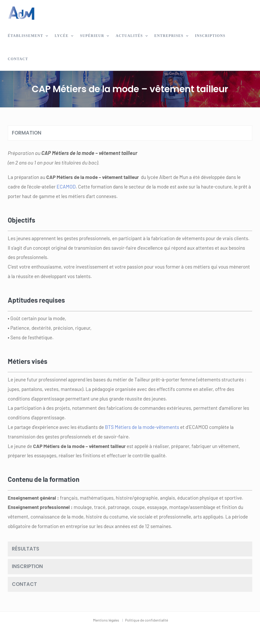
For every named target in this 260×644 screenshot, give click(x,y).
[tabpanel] (130, 342)
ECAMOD (66, 187)
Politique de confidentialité (147, 620)
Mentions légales (106, 620)
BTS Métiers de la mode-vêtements (142, 427)
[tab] (130, 133)
